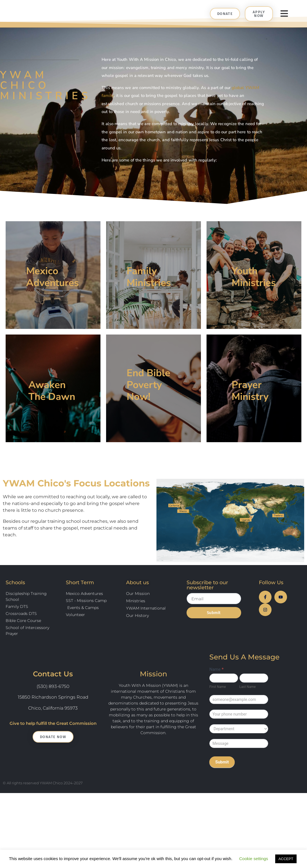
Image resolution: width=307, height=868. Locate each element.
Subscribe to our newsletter (207, 595)
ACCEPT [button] (286, 859)
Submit (222, 772)
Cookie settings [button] (254, 859)
